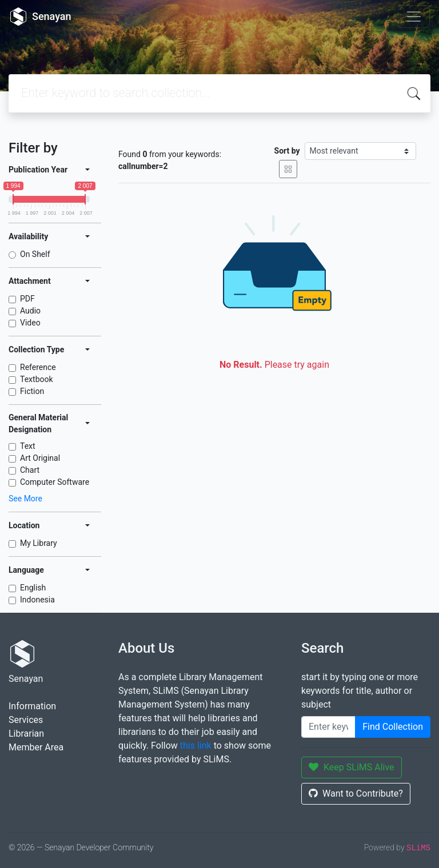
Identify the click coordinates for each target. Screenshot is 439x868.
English (33, 588)
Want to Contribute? (356, 793)
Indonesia (37, 600)
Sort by (287, 151)
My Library (39, 543)
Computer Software (55, 482)
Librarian (26, 734)
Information (32, 706)
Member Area (36, 747)
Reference (38, 367)
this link (196, 746)
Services (26, 720)
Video (30, 323)
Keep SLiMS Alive (352, 767)
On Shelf (35, 254)
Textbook (37, 379)
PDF (27, 299)
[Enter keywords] (328, 727)
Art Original (40, 458)
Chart (30, 470)
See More (25, 499)
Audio (30, 311)
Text (28, 446)
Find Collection (393, 727)
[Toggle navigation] (414, 17)
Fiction (32, 391)
